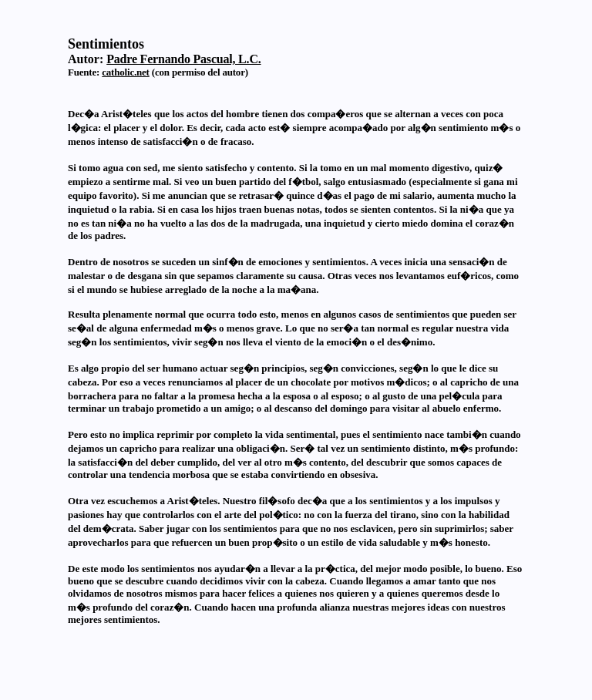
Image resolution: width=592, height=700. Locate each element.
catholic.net (126, 72)
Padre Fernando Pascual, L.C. (183, 59)
